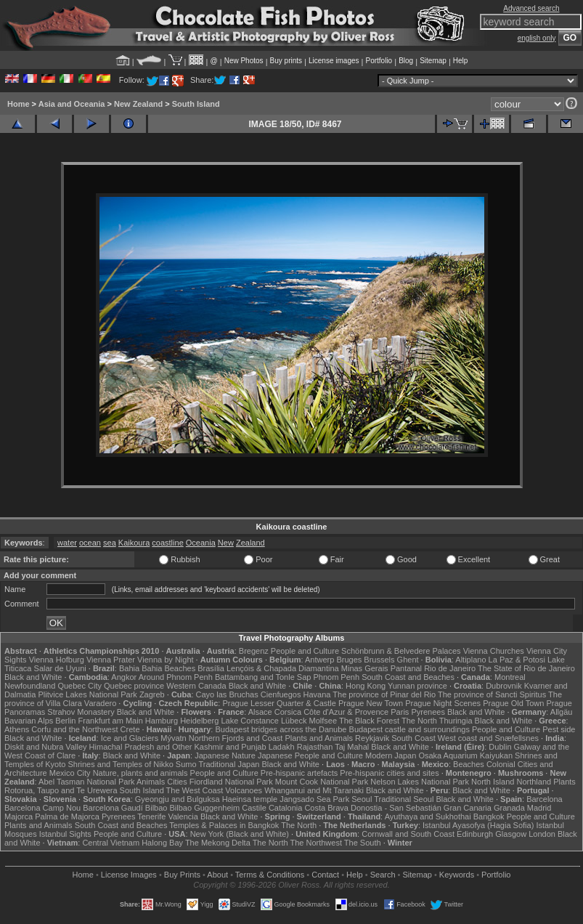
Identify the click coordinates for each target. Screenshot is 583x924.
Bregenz (254, 651)
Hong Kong (366, 686)
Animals (151, 782)
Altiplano (470, 660)
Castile (254, 808)
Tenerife (151, 816)
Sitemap (433, 61)
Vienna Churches (494, 651)
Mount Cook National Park (322, 782)
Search (383, 875)
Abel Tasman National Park (86, 782)
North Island (493, 782)
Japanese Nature (225, 755)
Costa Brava (326, 808)
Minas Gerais (365, 668)
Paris (400, 712)
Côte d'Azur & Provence (346, 712)
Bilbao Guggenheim (205, 808)
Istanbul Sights (65, 834)
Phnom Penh (336, 677)
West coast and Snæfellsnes (488, 738)
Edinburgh (475, 834)
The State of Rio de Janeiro (526, 668)
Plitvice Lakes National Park (87, 694)
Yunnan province (417, 686)
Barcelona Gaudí (113, 808)
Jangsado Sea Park (314, 799)
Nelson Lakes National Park (420, 782)
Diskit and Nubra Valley (46, 747)
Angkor (124, 677)
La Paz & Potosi (517, 660)
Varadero (100, 703)
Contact (325, 875)
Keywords (457, 875)
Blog (406, 61)
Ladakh (282, 747)
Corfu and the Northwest (74, 729)
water (67, 543)
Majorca (19, 816)
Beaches (469, 764)
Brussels (379, 660)
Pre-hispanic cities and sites (389, 773)
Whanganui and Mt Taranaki (314, 790)
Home (19, 104)
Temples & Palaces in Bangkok (224, 825)
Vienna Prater (111, 660)
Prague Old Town (513, 703)
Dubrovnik (504, 686)
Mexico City (70, 773)
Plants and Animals (319, 738)
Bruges (349, 660)
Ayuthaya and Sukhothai (428, 816)
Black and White (33, 677)
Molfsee (323, 721)
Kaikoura (134, 543)
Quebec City (79, 686)
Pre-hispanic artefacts (299, 773)
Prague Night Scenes (443, 703)
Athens (17, 729)
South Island (196, 104)
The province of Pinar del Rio (384, 694)
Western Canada (196, 686)
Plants (564, 782)
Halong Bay (162, 843)
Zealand (250, 543)
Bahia (129, 668)
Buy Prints (182, 875)
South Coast (413, 738)
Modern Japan (391, 755)
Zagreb (152, 694)
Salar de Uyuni (60, 668)
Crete (130, 729)
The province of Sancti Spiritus (492, 694)
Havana (317, 694)
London (542, 834)
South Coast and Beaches (408, 677)
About (217, 875)
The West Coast (195, 790)
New (226, 543)
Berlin (65, 721)
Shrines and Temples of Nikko (120, 764)
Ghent (408, 660)
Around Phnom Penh (176, 677)
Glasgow (511, 834)
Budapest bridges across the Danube (281, 729)
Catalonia (285, 808)
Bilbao (156, 808)
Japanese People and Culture (310, 755)
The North (419, 721)
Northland (534, 782)
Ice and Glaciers (130, 738)
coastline (167, 543)
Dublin (500, 747)
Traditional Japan (229, 764)
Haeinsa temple (250, 799)
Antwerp (319, 660)
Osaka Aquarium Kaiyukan (465, 755)
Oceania (201, 543)
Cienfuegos (281, 694)
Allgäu (562, 712)
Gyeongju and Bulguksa (178, 799)
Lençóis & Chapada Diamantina (283, 668)
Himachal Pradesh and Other (141, 747)
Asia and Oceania (72, 104)
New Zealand (138, 104)
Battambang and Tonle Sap (263, 677)
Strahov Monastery (81, 712)
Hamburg (162, 721)
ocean (90, 543)
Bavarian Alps (29, 721)
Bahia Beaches (168, 668)
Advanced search (531, 8)
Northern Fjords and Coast (236, 738)
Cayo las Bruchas (227, 694)
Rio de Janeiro (450, 668)
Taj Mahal (352, 747)
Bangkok (489, 816)
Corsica (288, 712)
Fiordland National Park (231, 782)
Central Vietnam (111, 843)
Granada (509, 808)
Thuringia (456, 721)
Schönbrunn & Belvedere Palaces (401, 651)
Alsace (260, 712)
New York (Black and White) (240, 834)
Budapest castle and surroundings (409, 729)
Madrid (539, 808)
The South (363, 843)
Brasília (211, 668)
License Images (129, 875)
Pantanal (406, 668)
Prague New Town (371, 703)
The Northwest (316, 843)
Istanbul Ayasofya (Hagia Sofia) (478, 825)
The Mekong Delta (218, 843)
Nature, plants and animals (140, 773)
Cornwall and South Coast (408, 834)
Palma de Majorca (67, 816)
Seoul (362, 799)
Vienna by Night (165, 660)
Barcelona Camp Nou (42, 808)
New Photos (244, 61)
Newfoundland (30, 686)
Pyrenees (428, 712)
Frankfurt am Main (111, 721)
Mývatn (173, 738)
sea (110, 543)
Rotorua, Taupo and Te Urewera (61, 790)
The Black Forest (369, 721)
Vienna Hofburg (57, 660)
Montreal (510, 677)
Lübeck (294, 721)
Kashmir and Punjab (231, 747)
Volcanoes (244, 790)
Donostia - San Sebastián (396, 808)
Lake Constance (250, 721)
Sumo (186, 764)
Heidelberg (199, 721)
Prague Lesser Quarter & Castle (279, 703)
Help (461, 61)
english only (537, 38)
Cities (177, 782)
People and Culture (305, 651)
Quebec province (134, 686)
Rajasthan (315, 747)
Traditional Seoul (404, 799)
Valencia (183, 816)
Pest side (559, 729)
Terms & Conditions (270, 875)
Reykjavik (372, 738)
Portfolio (379, 61)
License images (334, 61)
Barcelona (545, 799)
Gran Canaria (468, 808)
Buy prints (286, 61)
